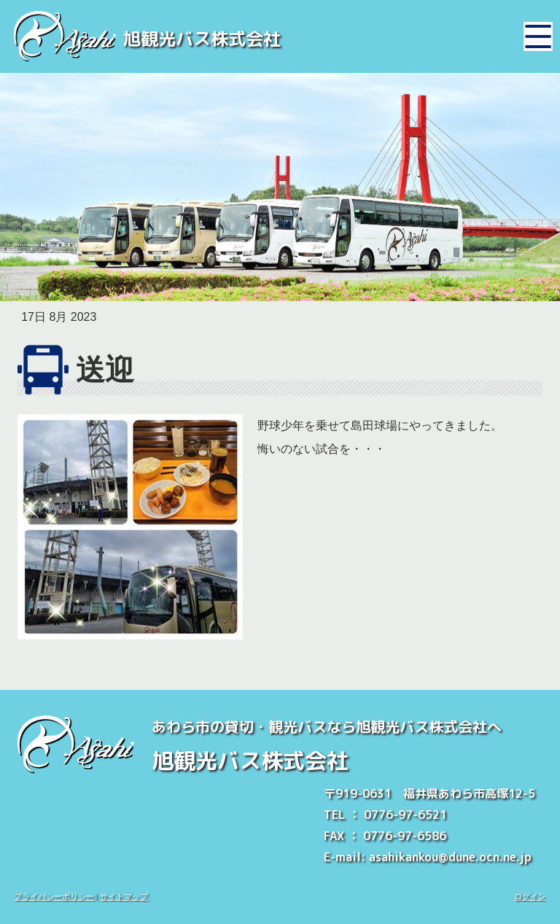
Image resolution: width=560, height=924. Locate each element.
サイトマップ (124, 896)
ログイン (530, 896)
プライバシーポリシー (54, 896)
